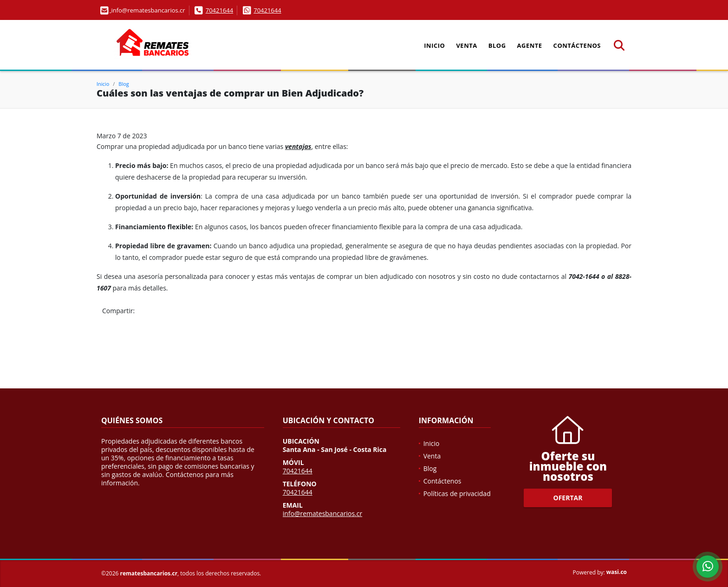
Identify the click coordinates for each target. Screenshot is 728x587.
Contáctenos (577, 45)
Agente (530, 45)
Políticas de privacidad (457, 493)
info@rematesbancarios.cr (323, 513)
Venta (466, 45)
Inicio (434, 45)
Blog (497, 45)
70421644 (219, 10)
